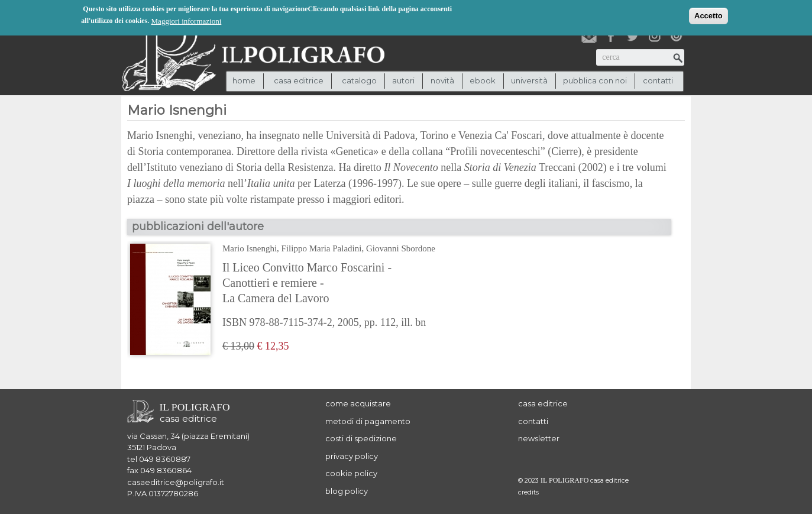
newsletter (539, 438)
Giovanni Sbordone (401, 248)
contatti (658, 80)
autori (403, 80)
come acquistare (358, 403)
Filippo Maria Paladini (322, 248)
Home (244, 80)
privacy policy (352, 456)
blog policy (347, 491)
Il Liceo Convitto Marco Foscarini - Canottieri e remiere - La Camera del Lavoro (307, 283)
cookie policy (351, 473)
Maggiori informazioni (187, 20)
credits (528, 492)
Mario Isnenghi (250, 248)
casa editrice (543, 403)
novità (442, 80)
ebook (483, 80)
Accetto (709, 15)
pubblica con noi (595, 80)
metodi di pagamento (368, 421)
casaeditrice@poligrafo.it (176, 482)
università (529, 80)
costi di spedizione (361, 438)
